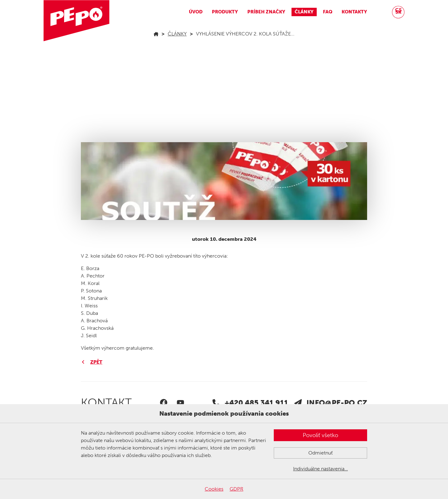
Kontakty (354, 12)
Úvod (196, 12)
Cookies (214, 489)
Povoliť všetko (320, 435)
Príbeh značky (266, 12)
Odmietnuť (320, 453)
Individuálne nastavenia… (320, 469)
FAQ (328, 12)
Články (304, 12)
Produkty (225, 12)
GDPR (236, 489)
